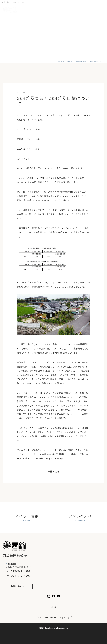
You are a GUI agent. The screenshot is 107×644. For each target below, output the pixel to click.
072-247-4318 (20, 572)
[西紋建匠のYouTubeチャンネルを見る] (58, 596)
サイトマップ (65, 618)
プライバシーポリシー (46, 618)
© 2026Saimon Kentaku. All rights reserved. (53, 628)
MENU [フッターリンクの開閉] (53, 607)
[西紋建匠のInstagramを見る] (49, 596)
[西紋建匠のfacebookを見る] (53, 596)
